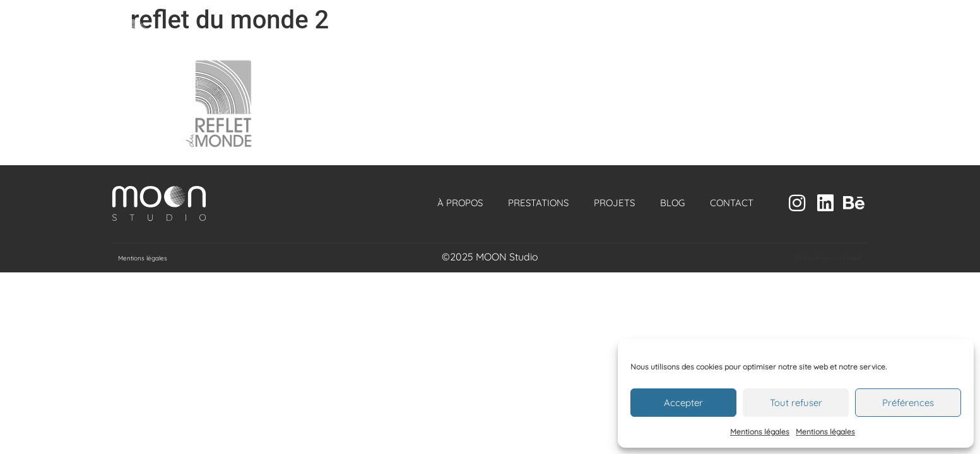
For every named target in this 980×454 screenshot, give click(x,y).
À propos (460, 203)
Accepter (683, 403)
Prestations (538, 203)
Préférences (908, 403)
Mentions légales (760, 432)
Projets (614, 203)
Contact (732, 203)
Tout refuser (796, 403)
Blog (672, 203)
